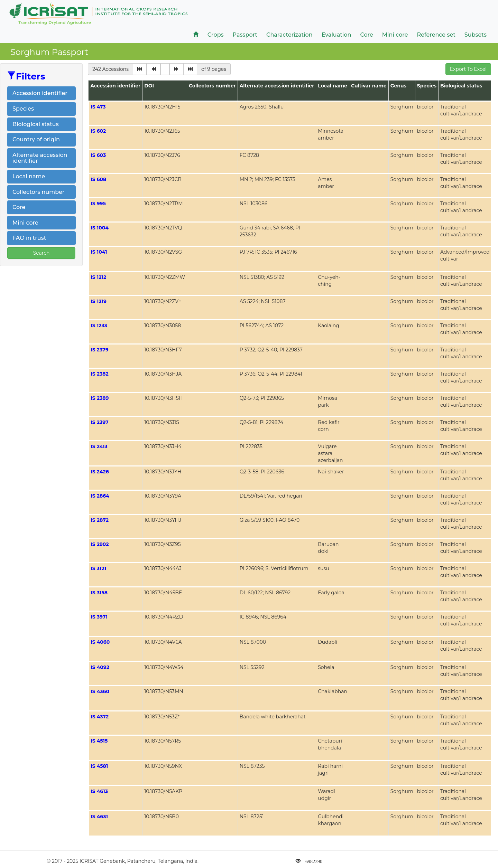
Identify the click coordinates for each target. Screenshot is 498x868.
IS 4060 (100, 642)
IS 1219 (99, 301)
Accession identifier (40, 93)
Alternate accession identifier (40, 158)
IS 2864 (100, 496)
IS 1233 (99, 325)
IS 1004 (100, 228)
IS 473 (98, 107)
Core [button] (366, 35)
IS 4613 (99, 791)
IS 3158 (99, 593)
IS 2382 (100, 374)
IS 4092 (100, 667)
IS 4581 (99, 766)
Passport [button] (245, 35)
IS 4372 (100, 717)
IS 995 (98, 204)
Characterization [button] (289, 35)
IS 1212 (98, 277)
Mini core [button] (395, 35)
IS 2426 (100, 472)
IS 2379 (100, 350)
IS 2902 (100, 544)
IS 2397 (100, 422)
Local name (29, 176)
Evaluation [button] (336, 35)
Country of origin (36, 139)
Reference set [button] (436, 35)
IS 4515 (99, 741)
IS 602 (98, 131)
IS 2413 (99, 446)
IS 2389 (100, 398)
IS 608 (98, 179)
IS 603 (98, 155)
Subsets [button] (476, 35)
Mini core (25, 223)
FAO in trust (29, 238)
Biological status (36, 124)
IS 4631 (99, 817)
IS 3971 (99, 617)
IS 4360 (100, 691)
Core (19, 207)
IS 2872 (100, 520)
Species (23, 109)
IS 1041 (99, 252)
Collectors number (38, 192)
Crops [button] (216, 35)
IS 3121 (98, 568)
